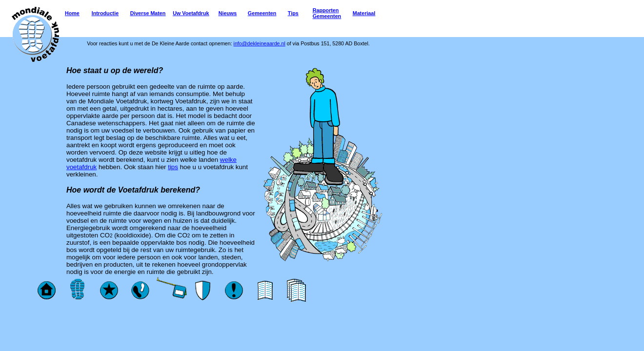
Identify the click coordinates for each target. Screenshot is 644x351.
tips (173, 167)
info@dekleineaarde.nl (260, 43)
